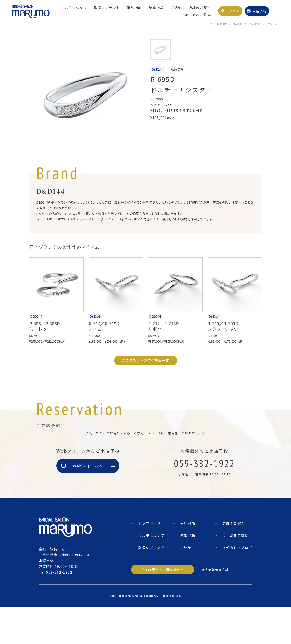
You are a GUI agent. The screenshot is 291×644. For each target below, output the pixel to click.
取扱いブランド (107, 8)
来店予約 (260, 11)
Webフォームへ (88, 503)
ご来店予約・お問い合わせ (162, 607)
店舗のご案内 (200, 8)
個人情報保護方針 (215, 607)
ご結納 (176, 8)
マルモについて (74, 8)
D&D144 (237, 24)
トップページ (150, 560)
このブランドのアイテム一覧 (146, 361)
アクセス (233, 11)
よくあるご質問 (198, 15)
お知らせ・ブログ (237, 585)
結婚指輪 (156, 8)
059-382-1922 (59, 609)
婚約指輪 (134, 8)
